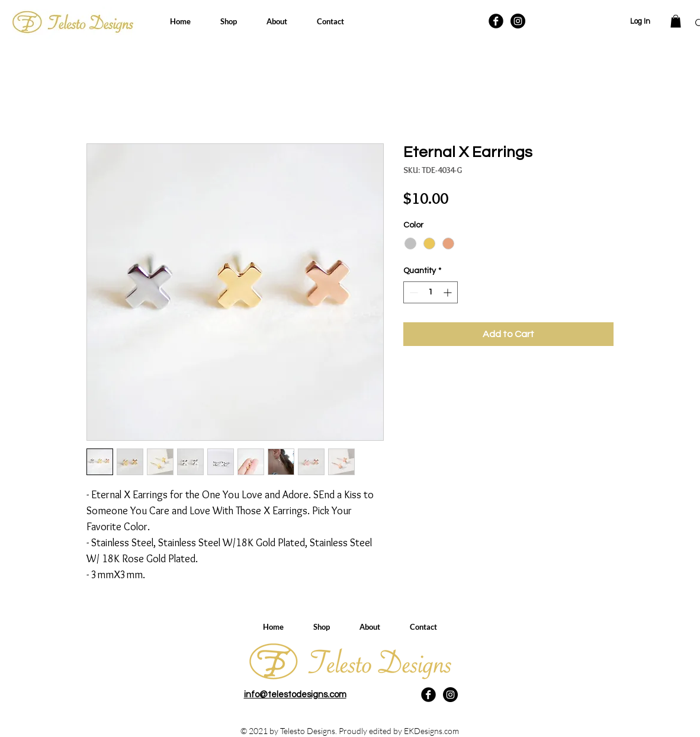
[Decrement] (412, 292)
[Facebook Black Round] (496, 21)
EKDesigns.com (431, 731)
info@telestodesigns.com (295, 695)
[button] (676, 21)
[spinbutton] (431, 292)
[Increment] (449, 292)
